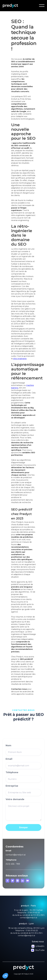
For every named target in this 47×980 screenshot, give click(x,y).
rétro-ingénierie (20, 359)
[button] (42, 6)
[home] (14, 6)
